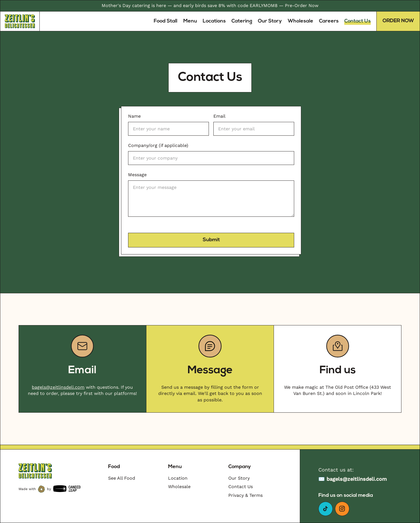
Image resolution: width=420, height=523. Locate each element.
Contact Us (358, 21)
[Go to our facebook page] (326, 509)
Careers (329, 21)
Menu (190, 21)
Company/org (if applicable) (158, 145)
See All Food (122, 478)
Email (219, 116)
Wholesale (301, 21)
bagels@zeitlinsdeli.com (58, 387)
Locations (214, 21)
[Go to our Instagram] (342, 509)
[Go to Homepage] (35, 471)
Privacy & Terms (245, 495)
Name (134, 116)
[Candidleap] (67, 489)
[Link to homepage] (20, 21)
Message (137, 175)
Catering (242, 21)
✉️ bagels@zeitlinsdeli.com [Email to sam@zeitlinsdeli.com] (353, 479)
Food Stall (166, 21)
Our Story (270, 21)
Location (178, 478)
